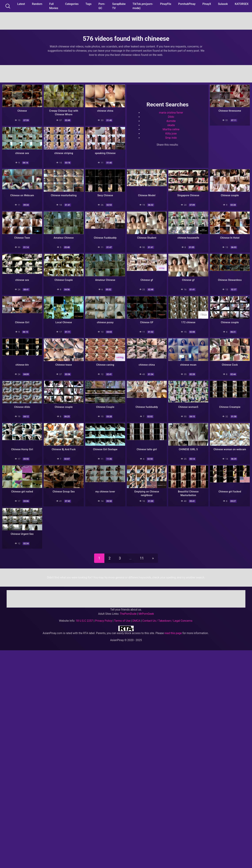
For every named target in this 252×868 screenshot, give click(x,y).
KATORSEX (242, 4)
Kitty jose (171, 134)
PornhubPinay (187, 4)
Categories (72, 4)
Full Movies (54, 6)
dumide (171, 121)
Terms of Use (122, 620)
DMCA (136, 620)
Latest (21, 4)
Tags (89, 4)
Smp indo (171, 138)
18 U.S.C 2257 (84, 620)
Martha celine (171, 129)
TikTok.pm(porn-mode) (143, 6)
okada (171, 125)
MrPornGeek (146, 613)
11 (142, 557)
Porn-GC (102, 6)
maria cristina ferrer (171, 113)
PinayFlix (166, 4)
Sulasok (223, 4)
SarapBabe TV (119, 6)
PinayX (207, 4)
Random (37, 4)
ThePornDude (128, 613)
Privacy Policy (103, 620)
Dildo (171, 117)
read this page (173, 632)
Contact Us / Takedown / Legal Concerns (167, 620)
